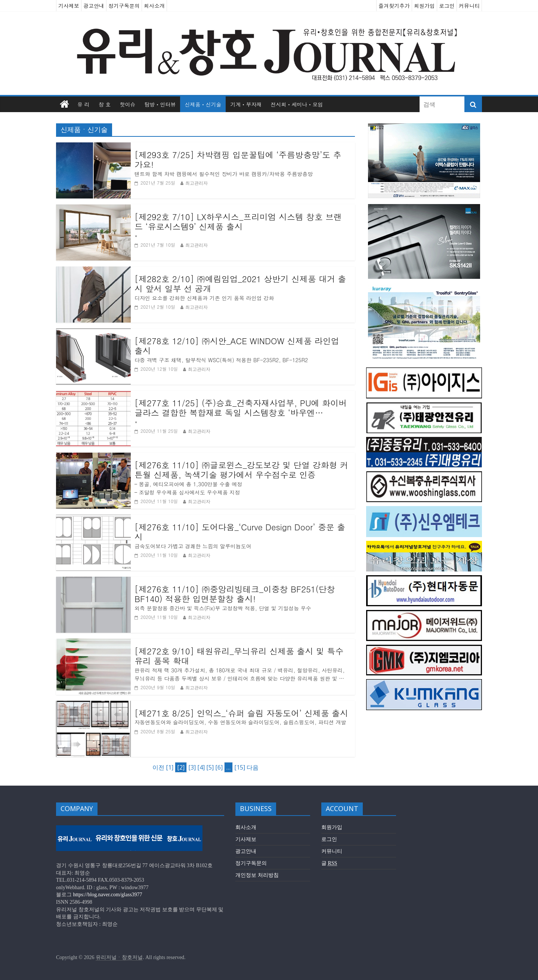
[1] (170, 767)
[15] (240, 767)
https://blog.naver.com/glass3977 (108, 895)
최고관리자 (197, 183)
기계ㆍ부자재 (246, 104)
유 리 (84, 104)
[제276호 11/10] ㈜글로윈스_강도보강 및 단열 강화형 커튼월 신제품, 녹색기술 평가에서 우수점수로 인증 (241, 470)
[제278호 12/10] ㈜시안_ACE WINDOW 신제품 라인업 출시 (237, 346)
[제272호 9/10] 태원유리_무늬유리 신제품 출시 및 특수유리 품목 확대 (239, 656)
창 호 (105, 104)
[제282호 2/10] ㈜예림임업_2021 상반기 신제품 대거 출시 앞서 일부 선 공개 (240, 284)
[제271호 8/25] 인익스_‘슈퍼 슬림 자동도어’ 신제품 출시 (241, 713)
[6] (219, 767)
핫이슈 (127, 104)
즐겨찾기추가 (394, 6)
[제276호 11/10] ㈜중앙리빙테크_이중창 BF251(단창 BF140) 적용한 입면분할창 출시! (235, 594)
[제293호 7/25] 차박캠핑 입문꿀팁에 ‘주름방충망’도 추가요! (238, 160)
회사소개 (154, 6)
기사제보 (69, 6)
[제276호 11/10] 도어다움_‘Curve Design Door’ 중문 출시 (240, 532)
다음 (253, 767)
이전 (158, 767)
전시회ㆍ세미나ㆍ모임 (297, 104)
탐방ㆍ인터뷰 (160, 104)
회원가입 (424, 6)
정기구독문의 (124, 6)
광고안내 (94, 6)
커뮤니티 (469, 6)
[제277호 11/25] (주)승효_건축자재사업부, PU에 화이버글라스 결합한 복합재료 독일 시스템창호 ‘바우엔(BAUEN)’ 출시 (241, 408)
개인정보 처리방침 (257, 875)
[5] (210, 767)
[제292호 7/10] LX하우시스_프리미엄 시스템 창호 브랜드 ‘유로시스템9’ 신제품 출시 (238, 222)
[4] (201, 767)
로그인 (447, 6)
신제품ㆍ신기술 (203, 104)
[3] (192, 767)
